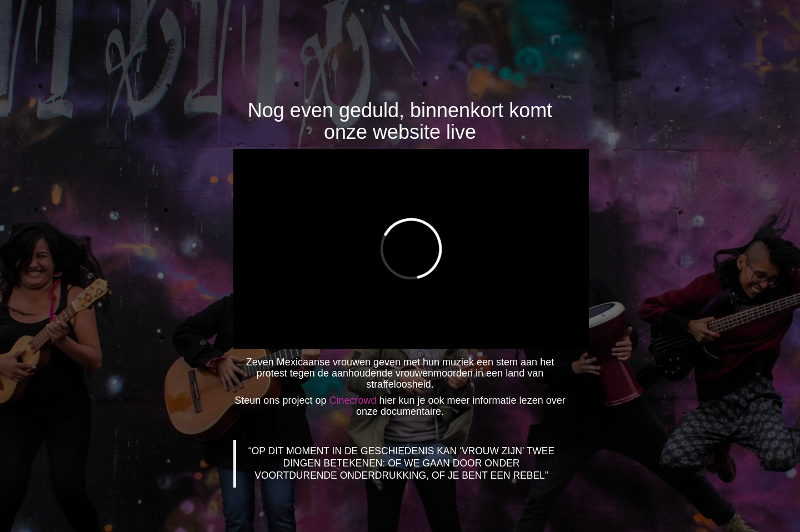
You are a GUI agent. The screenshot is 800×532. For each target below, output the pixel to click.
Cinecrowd (352, 400)
